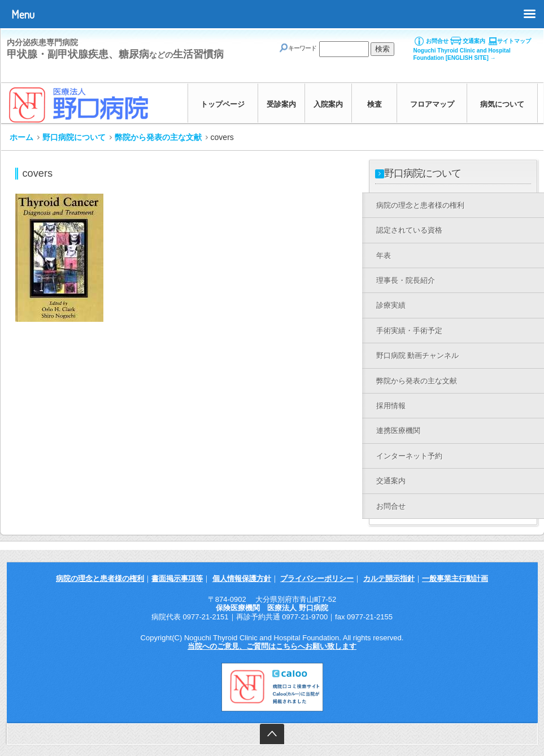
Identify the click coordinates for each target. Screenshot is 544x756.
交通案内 (474, 41)
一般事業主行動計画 (455, 578)
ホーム (21, 137)
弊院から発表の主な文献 (158, 137)
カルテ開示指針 (389, 578)
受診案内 (281, 104)
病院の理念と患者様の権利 (100, 578)
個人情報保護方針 (242, 578)
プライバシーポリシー (317, 578)
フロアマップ (432, 104)
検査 (375, 104)
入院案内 (328, 104)
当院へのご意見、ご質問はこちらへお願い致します (272, 646)
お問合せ (437, 41)
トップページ (223, 104)
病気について (502, 104)
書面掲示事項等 (177, 578)
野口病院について (74, 137)
